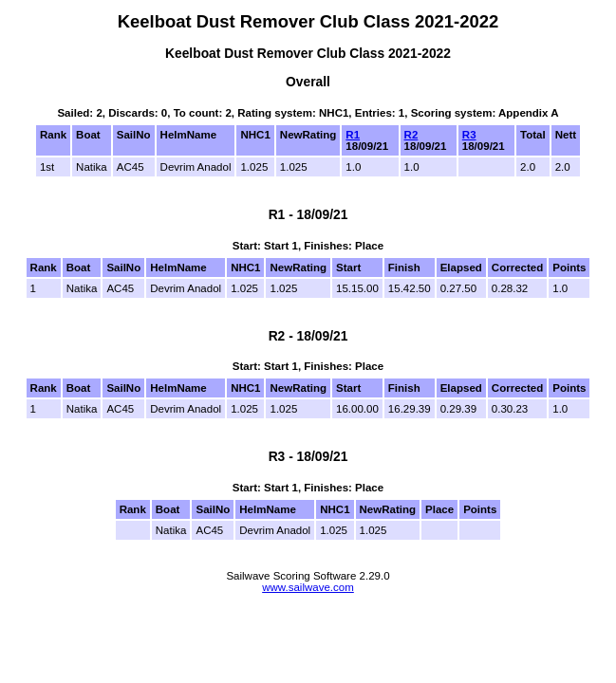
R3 (469, 135)
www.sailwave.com (308, 587)
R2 (411, 135)
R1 (353, 135)
